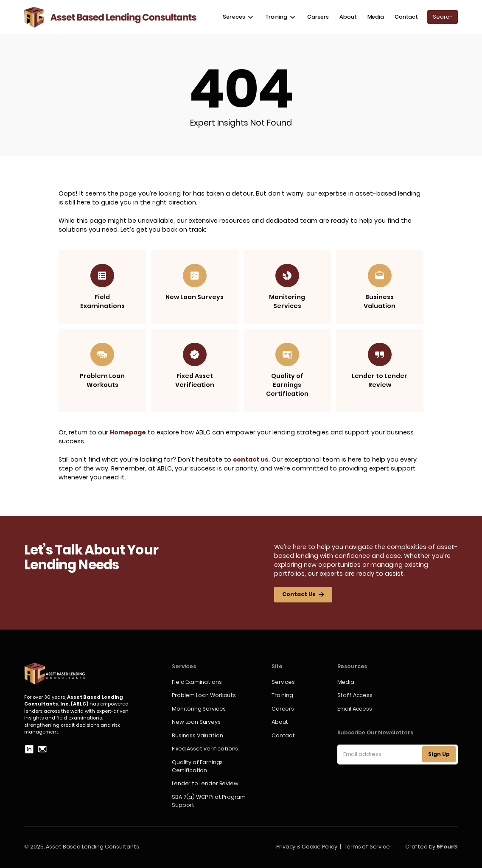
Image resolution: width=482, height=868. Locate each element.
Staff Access (355, 695)
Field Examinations (197, 682)
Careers (318, 17)
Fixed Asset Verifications (205, 749)
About (348, 17)
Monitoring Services (199, 709)
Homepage (128, 432)
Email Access (355, 709)
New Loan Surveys (196, 722)
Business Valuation (197, 735)
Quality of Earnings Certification (197, 766)
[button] (239, 17)
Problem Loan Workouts (204, 695)
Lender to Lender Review (205, 783)
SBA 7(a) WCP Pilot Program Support (209, 801)
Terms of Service (367, 847)
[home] (111, 17)
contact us (251, 459)
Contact (406, 17)
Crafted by (432, 847)
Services (283, 682)
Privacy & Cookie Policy (307, 847)
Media (376, 17)
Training (282, 695)
